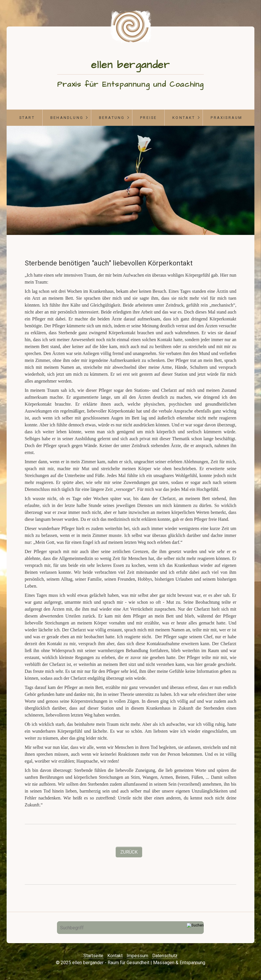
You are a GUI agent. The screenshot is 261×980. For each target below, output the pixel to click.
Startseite (93, 956)
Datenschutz (165, 956)
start (27, 118)
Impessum (137, 956)
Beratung (112, 118)
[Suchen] (195, 928)
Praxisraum (226, 118)
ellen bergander (130, 65)
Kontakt (184, 118)
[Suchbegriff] (130, 928)
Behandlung (67, 118)
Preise (148, 118)
